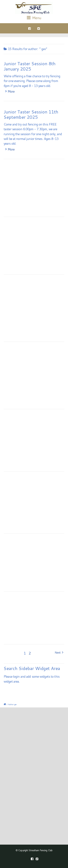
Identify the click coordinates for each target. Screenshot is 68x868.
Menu (34, 18)
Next (59, 652)
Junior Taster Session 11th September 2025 (31, 114)
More (11, 91)
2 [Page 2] (30, 653)
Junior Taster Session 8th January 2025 (30, 66)
